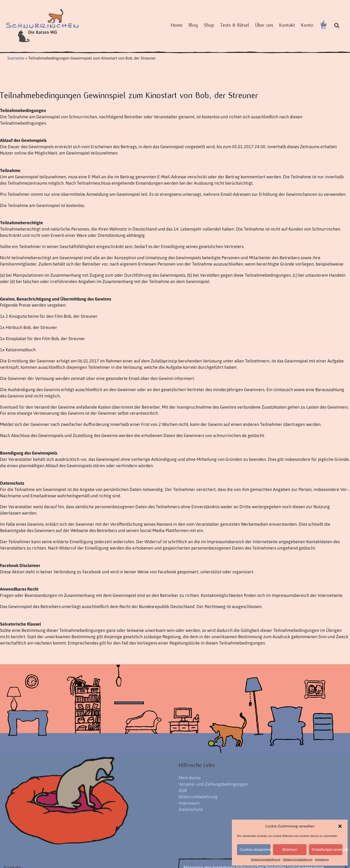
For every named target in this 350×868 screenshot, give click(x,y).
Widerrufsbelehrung (198, 797)
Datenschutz (191, 809)
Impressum (322, 859)
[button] (340, 826)
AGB (183, 790)
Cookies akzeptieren (255, 849)
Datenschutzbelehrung (266, 859)
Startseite (16, 58)
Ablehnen (290, 849)
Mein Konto (190, 778)
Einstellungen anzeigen (327, 849)
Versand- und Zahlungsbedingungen (213, 784)
